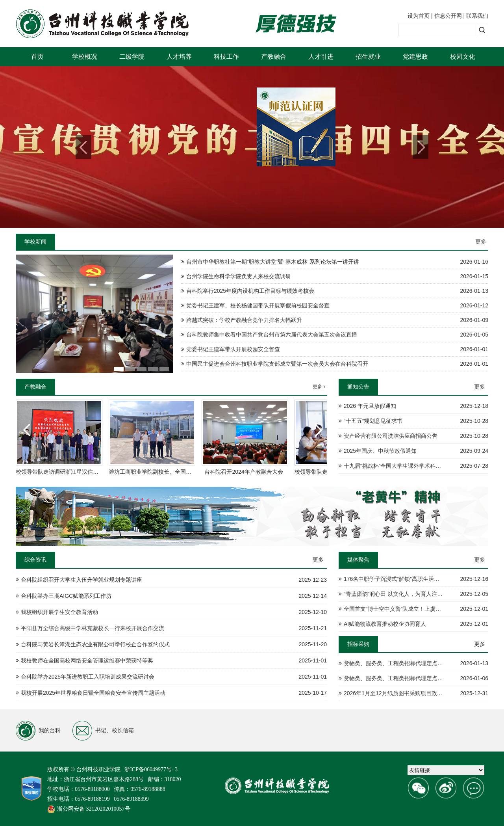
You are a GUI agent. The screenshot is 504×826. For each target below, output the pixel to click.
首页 (37, 57)
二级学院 (132, 57)
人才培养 (179, 57)
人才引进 (321, 57)
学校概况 (85, 57)
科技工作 (226, 57)
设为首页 (419, 16)
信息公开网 (448, 16)
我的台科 (38, 731)
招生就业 (368, 57)
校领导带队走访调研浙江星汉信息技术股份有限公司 (79, 472)
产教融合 (274, 57)
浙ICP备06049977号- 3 (151, 769)
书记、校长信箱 (103, 731)
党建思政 (415, 57)
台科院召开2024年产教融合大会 (244, 472)
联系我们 (477, 16)
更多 (481, 242)
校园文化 (463, 57)
